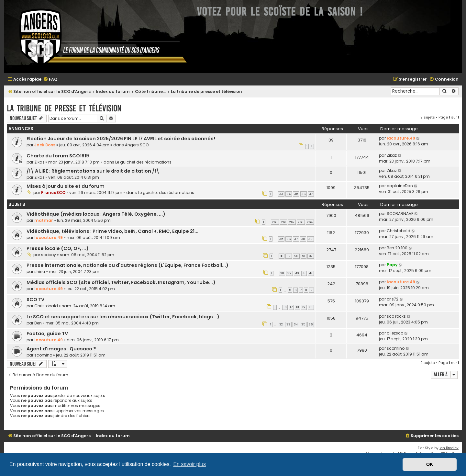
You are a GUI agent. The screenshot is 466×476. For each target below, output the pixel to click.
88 (282, 256)
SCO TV (35, 300)
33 (281, 194)
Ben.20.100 (397, 248)
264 (310, 222)
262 (292, 222)
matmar (44, 220)
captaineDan (400, 186)
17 (291, 307)
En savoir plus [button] (189, 464)
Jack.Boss (45, 145)
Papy (392, 265)
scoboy (49, 255)
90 (296, 256)
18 (297, 307)
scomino (43, 355)
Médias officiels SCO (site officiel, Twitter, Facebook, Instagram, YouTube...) (121, 282)
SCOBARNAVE (400, 214)
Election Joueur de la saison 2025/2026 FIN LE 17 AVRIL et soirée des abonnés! (121, 139)
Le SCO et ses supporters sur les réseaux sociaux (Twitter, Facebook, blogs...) (123, 317)
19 (304, 307)
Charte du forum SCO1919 (58, 156)
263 (301, 222)
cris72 (393, 299)
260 (275, 222)
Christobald (399, 231)
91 (304, 256)
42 (311, 273)
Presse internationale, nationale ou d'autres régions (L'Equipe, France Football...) (128, 265)
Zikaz (39, 162)
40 (297, 273)
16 (285, 307)
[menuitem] (50, 79)
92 (311, 256)
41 (304, 273)
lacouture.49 (401, 138)
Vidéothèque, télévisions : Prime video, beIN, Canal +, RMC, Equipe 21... (112, 231)
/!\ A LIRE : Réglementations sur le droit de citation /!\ (93, 171)
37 (311, 194)
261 (283, 222)
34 (289, 194)
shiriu (40, 272)
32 (281, 324)
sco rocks (396, 316)
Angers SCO (137, 145)
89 (289, 256)
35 (296, 194)
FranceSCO (53, 193)
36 (304, 194)
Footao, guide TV (47, 334)
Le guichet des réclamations (143, 162)
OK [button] (430, 464)
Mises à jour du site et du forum (66, 186)
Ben (38, 323)
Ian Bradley (449, 448)
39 (311, 239)
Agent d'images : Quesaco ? (61, 349)
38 (303, 239)
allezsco (395, 333)
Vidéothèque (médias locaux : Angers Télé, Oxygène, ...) (96, 214)
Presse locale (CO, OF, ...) (58, 248)
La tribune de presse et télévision (64, 108)
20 (311, 307)
